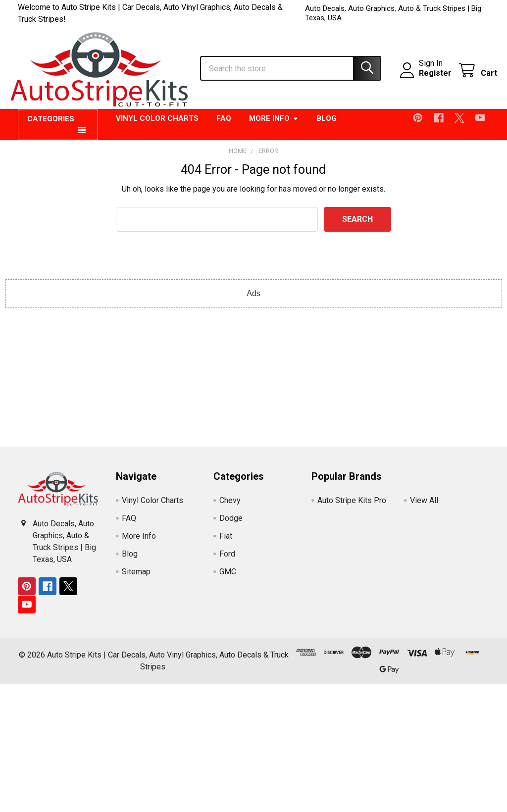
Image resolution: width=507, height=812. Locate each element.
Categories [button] (51, 125)
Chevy (230, 506)
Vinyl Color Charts (157, 125)
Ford (227, 560)
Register (427, 77)
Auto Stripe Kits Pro (352, 506)
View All (424, 506)
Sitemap (136, 578)
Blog (327, 125)
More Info (274, 125)
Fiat (226, 542)
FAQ (224, 125)
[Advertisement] (254, 383)
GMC (228, 578)
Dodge (231, 524)
